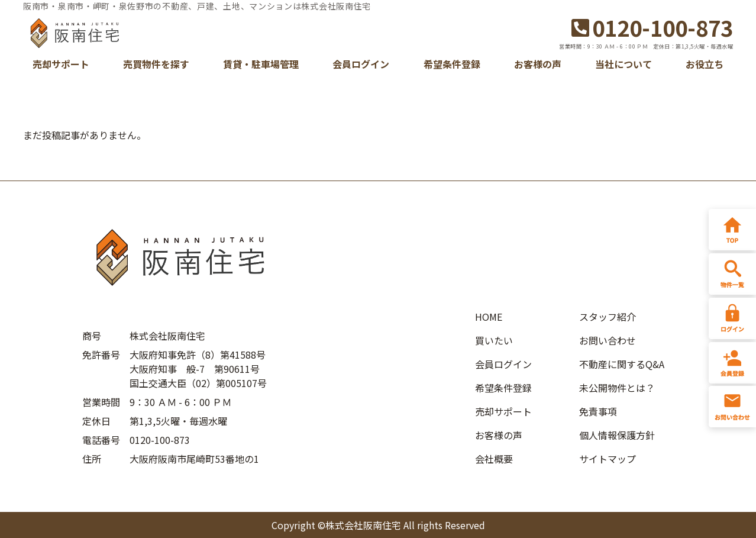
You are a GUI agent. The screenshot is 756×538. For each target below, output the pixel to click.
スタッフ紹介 (608, 317)
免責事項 (598, 411)
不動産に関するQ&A (622, 364)
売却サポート (61, 64)
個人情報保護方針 (617, 435)
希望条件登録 (452, 64)
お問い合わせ (608, 340)
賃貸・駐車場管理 (261, 64)
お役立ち (705, 64)
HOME (489, 317)
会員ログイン (361, 64)
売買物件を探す (156, 64)
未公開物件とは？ (617, 388)
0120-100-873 (652, 27)
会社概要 (494, 459)
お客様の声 (538, 64)
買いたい (494, 340)
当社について (623, 64)
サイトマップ (608, 459)
